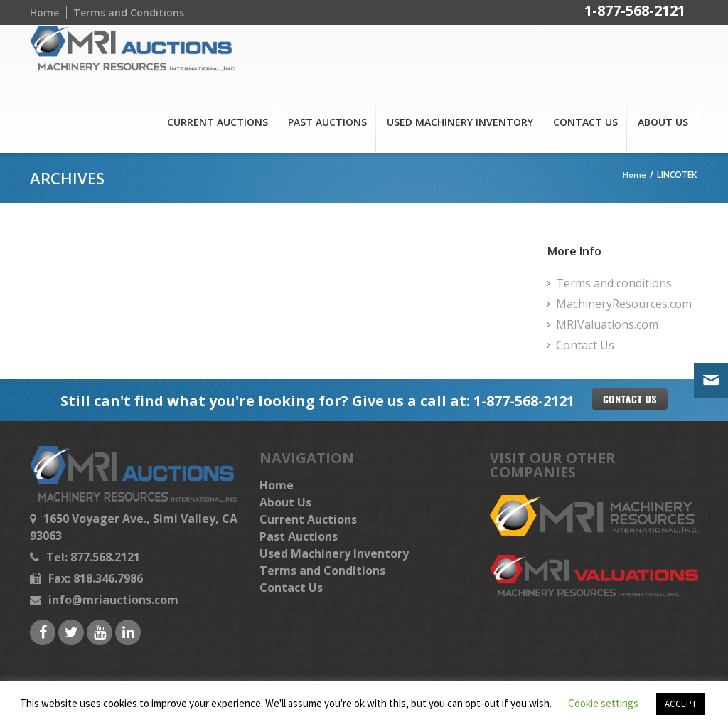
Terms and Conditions (129, 12)
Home (44, 12)
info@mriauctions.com (113, 600)
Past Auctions (327, 122)
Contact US (630, 399)
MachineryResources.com (624, 304)
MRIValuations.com (607, 324)
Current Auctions (218, 122)
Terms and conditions (614, 283)
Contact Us (585, 122)
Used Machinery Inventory (460, 122)
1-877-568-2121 (635, 12)
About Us (663, 122)
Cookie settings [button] (603, 703)
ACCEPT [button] (681, 704)
